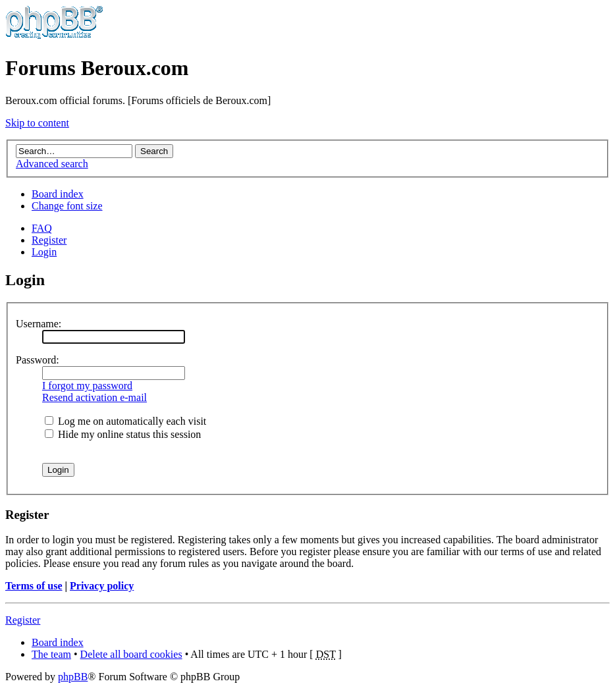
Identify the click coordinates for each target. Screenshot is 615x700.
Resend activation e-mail (94, 397)
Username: (39, 324)
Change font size (67, 206)
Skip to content (37, 123)
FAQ (42, 228)
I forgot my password (87, 386)
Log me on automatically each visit (125, 421)
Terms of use (34, 586)
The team (51, 654)
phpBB (73, 677)
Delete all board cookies (131, 654)
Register (49, 240)
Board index (58, 194)
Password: (38, 360)
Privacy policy (102, 586)
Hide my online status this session (123, 434)
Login (44, 252)
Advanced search (52, 164)
